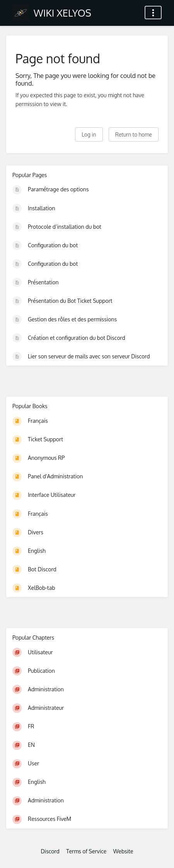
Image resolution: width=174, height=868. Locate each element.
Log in (89, 134)
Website (123, 851)
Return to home (134, 134)
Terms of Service (86, 851)
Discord (50, 851)
